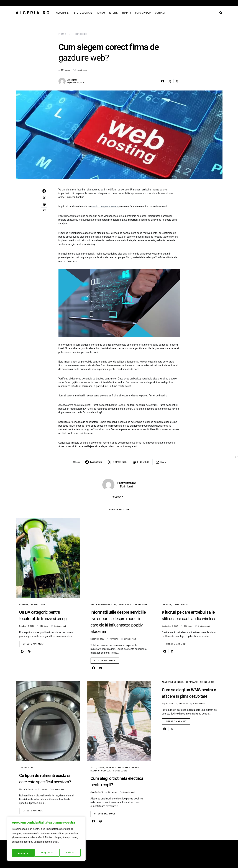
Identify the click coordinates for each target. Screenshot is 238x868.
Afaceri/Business (101, 605)
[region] (46, 840)
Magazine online (129, 768)
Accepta (70, 853)
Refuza (48, 853)
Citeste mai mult (34, 644)
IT (115, 605)
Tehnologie (80, 34)
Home (62, 34)
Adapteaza (24, 853)
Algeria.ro (33, 13)
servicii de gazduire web (105, 207)
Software (125, 605)
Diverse (24, 605)
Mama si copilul (101, 771)
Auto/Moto (97, 768)
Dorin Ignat (72, 80)
